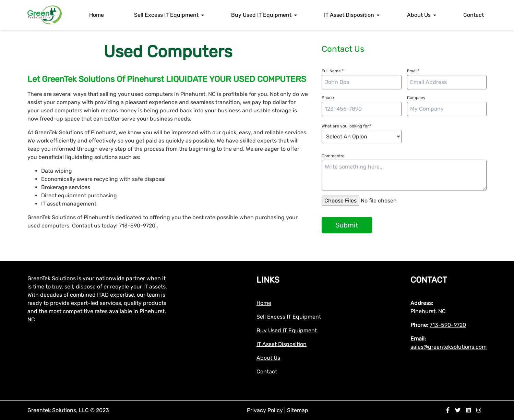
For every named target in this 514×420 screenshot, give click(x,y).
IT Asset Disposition (349, 15)
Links (268, 280)
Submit (347, 225)
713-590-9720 (138, 226)
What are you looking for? (346, 126)
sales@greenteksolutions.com (449, 347)
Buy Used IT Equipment (261, 15)
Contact (474, 15)
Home (97, 15)
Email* (413, 71)
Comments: (333, 156)
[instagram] (479, 410)
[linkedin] (468, 410)
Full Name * (333, 71)
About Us (419, 15)
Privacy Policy (266, 410)
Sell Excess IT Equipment (166, 15)
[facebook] (448, 410)
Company (416, 98)
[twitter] (458, 410)
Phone (328, 98)
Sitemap (298, 410)
